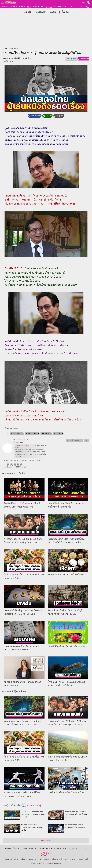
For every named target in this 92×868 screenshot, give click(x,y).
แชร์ (71, 59)
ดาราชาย (45, 434)
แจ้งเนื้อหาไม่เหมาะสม (54, 863)
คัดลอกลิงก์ (83, 59)
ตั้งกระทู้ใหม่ (46, 840)
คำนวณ (72, 7)
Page (88, 7)
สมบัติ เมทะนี (16, 434)
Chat (29, 7)
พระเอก (57, 434)
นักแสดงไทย (31, 434)
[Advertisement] (46, 31)
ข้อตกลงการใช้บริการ (11, 859)
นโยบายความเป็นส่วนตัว (29, 859)
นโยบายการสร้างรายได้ (60, 859)
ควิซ (65, 7)
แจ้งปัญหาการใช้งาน (37, 863)
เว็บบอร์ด (13, 7)
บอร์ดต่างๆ (41, 12)
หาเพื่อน (22, 7)
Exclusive (13, 49)
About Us (73, 859)
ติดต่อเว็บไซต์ (83, 859)
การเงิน (80, 7)
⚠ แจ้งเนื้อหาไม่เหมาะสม (75, 441)
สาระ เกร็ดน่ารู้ (31, 806)
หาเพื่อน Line (38, 7)
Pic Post (48, 7)
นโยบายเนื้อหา (45, 859)
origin (11, 61)
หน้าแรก (4, 7)
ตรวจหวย (57, 7)
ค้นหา (53, 12)
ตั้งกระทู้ (65, 12)
